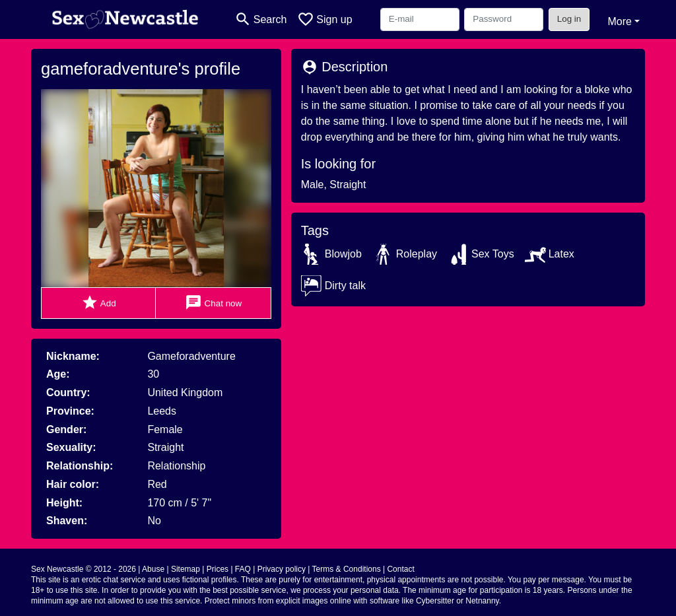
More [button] (619, 21)
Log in (569, 19)
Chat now (213, 303)
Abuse (153, 569)
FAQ (243, 569)
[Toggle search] (260, 19)
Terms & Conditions (347, 569)
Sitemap (186, 569)
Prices (218, 569)
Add (99, 303)
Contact (400, 569)
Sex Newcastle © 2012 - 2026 (84, 569)
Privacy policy (282, 569)
